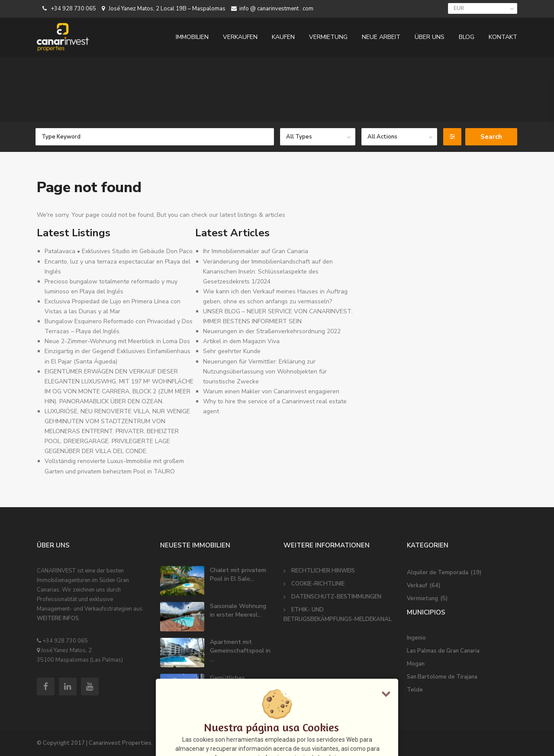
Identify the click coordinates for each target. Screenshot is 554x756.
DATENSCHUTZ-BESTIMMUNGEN (336, 597)
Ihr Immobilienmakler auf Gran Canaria (256, 251)
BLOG (467, 37)
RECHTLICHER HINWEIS (323, 571)
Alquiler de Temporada (438, 573)
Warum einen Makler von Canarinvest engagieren (271, 391)
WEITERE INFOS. (58, 618)
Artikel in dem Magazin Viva (241, 341)
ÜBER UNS (430, 37)
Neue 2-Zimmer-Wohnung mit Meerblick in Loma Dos (117, 341)
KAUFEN (283, 37)
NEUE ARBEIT (381, 37)
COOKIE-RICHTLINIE (318, 584)
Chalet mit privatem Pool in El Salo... (238, 574)
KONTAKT (503, 37)
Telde (415, 690)
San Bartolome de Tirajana (442, 677)
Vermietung (422, 598)
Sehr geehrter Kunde (232, 351)
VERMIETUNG (328, 37)
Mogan (416, 664)
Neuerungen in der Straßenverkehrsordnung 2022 (272, 331)
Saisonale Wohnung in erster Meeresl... (238, 610)
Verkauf (417, 585)
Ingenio (416, 638)
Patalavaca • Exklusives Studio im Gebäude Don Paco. (119, 251)
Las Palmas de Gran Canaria (443, 651)
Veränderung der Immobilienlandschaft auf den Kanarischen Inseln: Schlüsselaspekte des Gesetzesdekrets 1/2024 (268, 272)
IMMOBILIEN (192, 37)
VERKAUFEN (240, 37)
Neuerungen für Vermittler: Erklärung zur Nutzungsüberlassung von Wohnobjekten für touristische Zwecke (265, 372)
